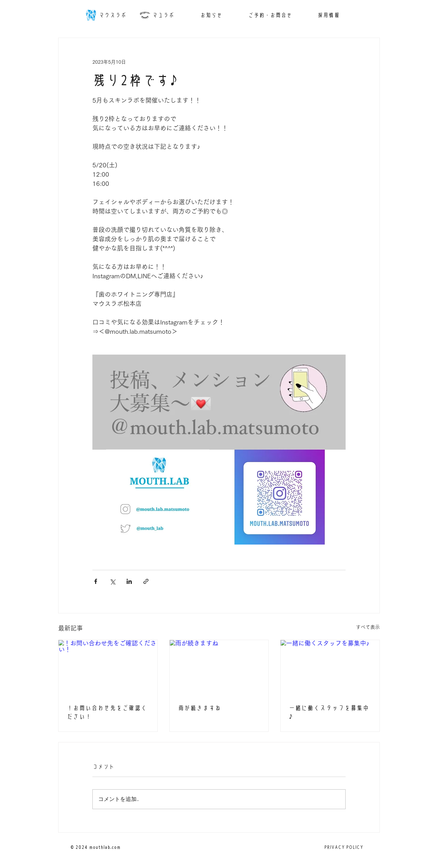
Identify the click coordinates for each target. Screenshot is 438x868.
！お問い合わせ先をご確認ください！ (107, 712)
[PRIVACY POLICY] (344, 847)
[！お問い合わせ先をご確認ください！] (108, 668)
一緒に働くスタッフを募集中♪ (329, 712)
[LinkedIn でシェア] (129, 581)
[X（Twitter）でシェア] (112, 581)
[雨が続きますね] (219, 668)
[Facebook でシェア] (96, 581)
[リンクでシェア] (146, 581)
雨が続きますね (199, 708)
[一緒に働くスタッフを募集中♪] (330, 668)
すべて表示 (368, 627)
